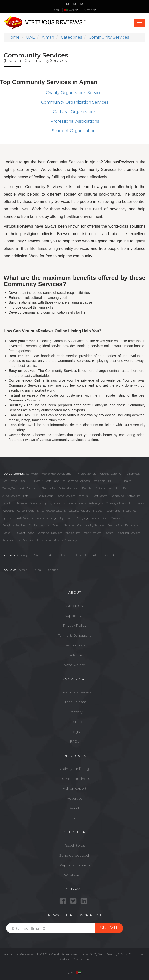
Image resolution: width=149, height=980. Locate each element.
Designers (99, 481)
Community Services (91, 525)
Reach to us (74, 845)
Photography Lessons (61, 518)
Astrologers (96, 503)
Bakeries (28, 540)
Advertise (74, 798)
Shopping (117, 496)
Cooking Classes (116, 503)
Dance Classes (111, 518)
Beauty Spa (115, 525)
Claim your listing (74, 769)
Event (6, 503)
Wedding (9, 511)
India (50, 555)
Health (127, 481)
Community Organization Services (75, 102)
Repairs (83, 496)
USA (35, 555)
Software (32, 474)
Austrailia (82, 555)
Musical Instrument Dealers (83, 533)
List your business (74, 779)
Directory (74, 712)
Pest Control (100, 496)
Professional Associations (75, 121)
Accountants (11, 540)
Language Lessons (53, 511)
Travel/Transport (13, 488)
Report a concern (74, 865)
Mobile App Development (58, 474)
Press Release (75, 702)
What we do (75, 875)
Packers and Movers (50, 540)
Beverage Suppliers (49, 533)
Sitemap (75, 722)
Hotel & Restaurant (47, 481)
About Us (74, 606)
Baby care (132, 525)
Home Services (66, 496)
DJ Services (137, 503)
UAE (94, 555)
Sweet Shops (25, 533)
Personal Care (108, 474)
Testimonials (75, 645)
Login (75, 818)
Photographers (87, 474)
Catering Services (63, 525)
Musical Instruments (107, 511)
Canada (110, 555)
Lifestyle (86, 488)
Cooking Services (129, 533)
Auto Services (11, 496)
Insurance (130, 511)
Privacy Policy (75, 625)
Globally (23, 555)
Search (74, 808)
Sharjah (53, 570)
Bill (110, 481)
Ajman (90, 10)
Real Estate (10, 481)
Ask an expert (75, 788)
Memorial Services (29, 503)
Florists (108, 533)
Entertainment (68, 488)
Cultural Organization (75, 112)
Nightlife (120, 488)
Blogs (75, 732)
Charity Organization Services (75, 93)
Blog (56, 10)
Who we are (75, 665)
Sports (7, 518)
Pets (26, 496)
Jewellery (71, 540)
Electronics (49, 488)
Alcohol (32, 488)
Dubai (37, 570)
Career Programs (28, 511)
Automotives (104, 488)
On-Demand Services (76, 481)
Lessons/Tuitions (79, 511)
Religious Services (14, 525)
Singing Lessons (88, 518)
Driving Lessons (39, 525)
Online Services (129, 474)
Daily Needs (45, 496)
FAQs (74, 741)
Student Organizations (75, 131)
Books (6, 533)
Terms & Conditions (75, 635)
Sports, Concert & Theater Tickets (65, 503)
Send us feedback (75, 855)
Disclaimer (75, 655)
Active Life (134, 496)
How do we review (75, 692)
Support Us (74, 616)
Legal (23, 481)
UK (63, 555)
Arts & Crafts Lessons (30, 518)
